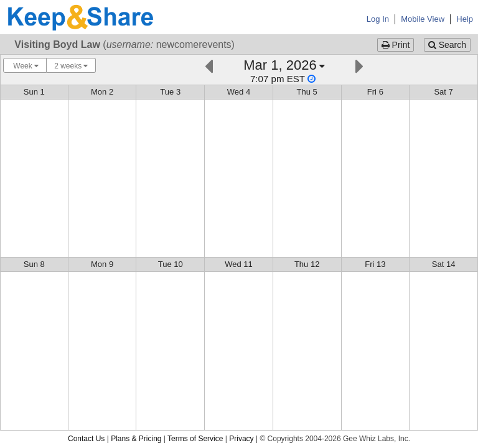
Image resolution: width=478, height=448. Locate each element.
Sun (34, 92)
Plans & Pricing (136, 439)
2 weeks (71, 66)
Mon (102, 92)
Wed (239, 92)
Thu (307, 92)
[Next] (359, 65)
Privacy (241, 439)
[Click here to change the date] (284, 71)
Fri (375, 92)
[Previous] (209, 65)
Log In (378, 19)
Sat (443, 92)
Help (465, 19)
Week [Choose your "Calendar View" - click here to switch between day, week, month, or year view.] (25, 66)
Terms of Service (195, 439)
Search (447, 45)
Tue (170, 92)
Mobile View (423, 19)
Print (396, 45)
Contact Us (86, 439)
